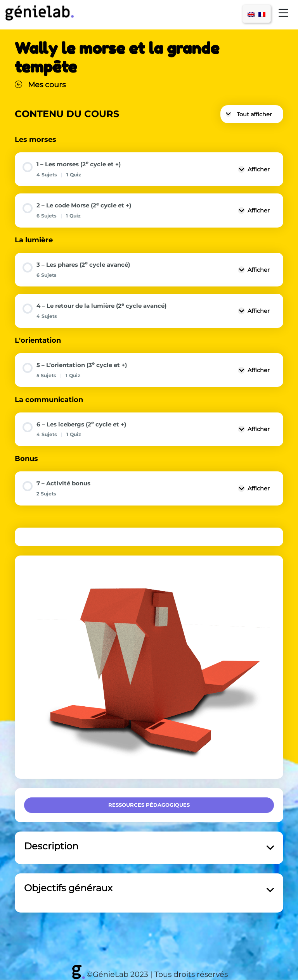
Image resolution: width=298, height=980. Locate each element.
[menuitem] (251, 14)
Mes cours (40, 85)
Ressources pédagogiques (149, 805)
